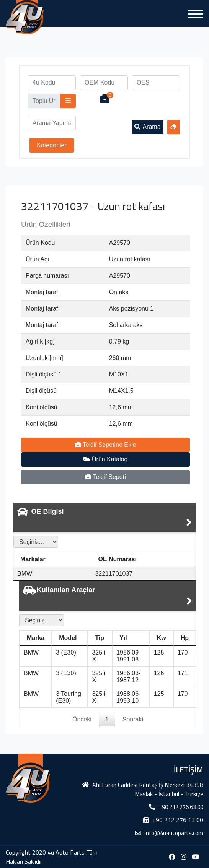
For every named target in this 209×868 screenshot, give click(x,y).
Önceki (82, 719)
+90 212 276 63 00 (181, 807)
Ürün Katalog (106, 459)
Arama (147, 127)
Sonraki (133, 719)
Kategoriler (51, 145)
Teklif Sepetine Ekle (106, 445)
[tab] (104, 517)
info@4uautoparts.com (174, 833)
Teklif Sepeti (105, 477)
